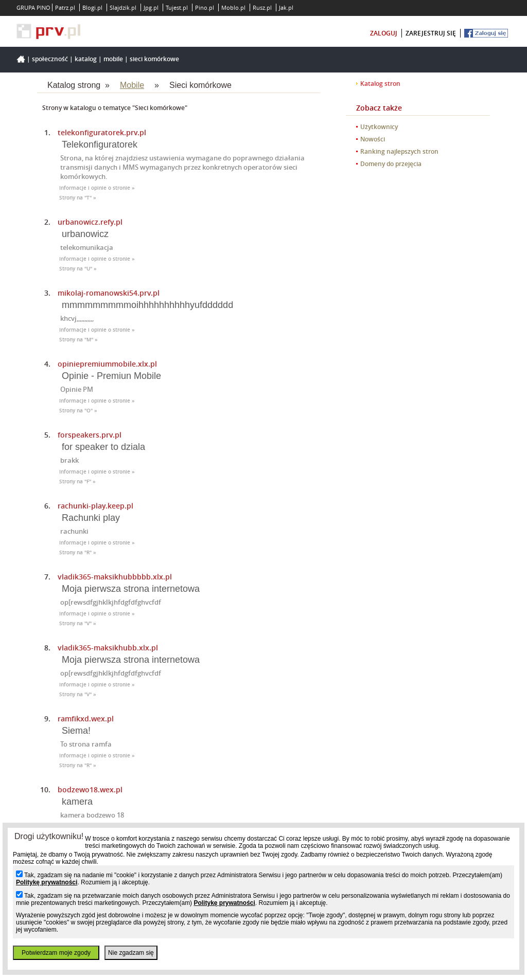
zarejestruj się (431, 33)
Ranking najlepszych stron (399, 151)
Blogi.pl (92, 7)
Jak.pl (286, 7)
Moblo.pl (233, 7)
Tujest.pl (177, 7)
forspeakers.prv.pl (90, 435)
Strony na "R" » (78, 552)
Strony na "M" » (78, 340)
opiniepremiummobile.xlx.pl (107, 364)
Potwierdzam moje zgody (56, 953)
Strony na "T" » (78, 198)
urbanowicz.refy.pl (90, 222)
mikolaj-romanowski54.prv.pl (109, 293)
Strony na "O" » (78, 411)
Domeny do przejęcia (391, 164)
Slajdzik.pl (123, 7)
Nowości (373, 139)
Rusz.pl (262, 7)
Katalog (86, 59)
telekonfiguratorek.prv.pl (102, 132)
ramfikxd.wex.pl (86, 719)
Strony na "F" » (77, 482)
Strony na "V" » (78, 623)
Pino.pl (205, 7)
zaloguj (384, 33)
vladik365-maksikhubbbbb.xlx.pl (115, 577)
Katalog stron (380, 84)
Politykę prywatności (47, 882)
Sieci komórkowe (154, 59)
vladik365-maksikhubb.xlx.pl (108, 648)
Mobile (113, 59)
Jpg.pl (151, 7)
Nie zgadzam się (131, 953)
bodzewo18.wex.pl (90, 790)
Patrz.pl (65, 7)
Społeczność (50, 59)
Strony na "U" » (78, 269)
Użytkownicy (379, 127)
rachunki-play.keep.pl (95, 506)
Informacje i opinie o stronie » (97, 188)
